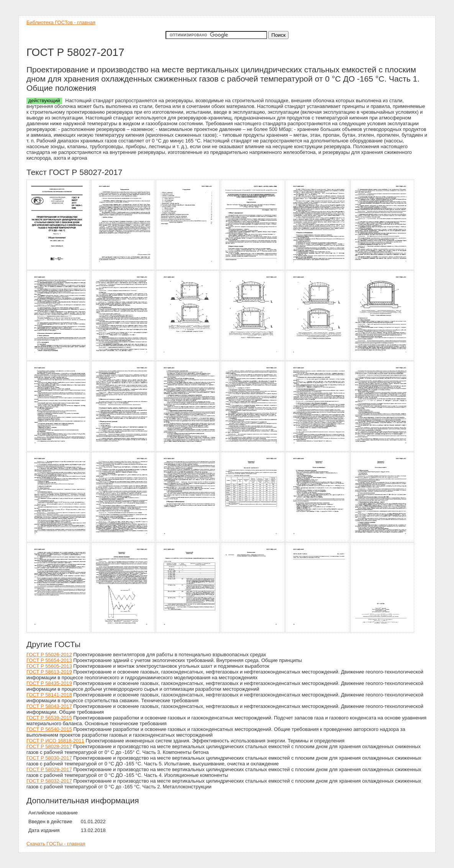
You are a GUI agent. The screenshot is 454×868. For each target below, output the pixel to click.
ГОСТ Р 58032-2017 (49, 781)
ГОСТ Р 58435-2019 (49, 683)
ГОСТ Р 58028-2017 (49, 746)
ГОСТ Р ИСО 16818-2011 (55, 741)
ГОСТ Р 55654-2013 (49, 660)
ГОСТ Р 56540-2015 (49, 729)
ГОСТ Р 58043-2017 (49, 706)
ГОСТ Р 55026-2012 (49, 655)
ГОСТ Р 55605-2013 (49, 666)
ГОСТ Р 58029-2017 (49, 769)
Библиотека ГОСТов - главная (61, 22)
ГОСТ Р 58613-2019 (49, 672)
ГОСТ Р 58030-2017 (49, 758)
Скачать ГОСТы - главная (56, 844)
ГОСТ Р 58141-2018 (49, 695)
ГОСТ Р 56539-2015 (49, 718)
